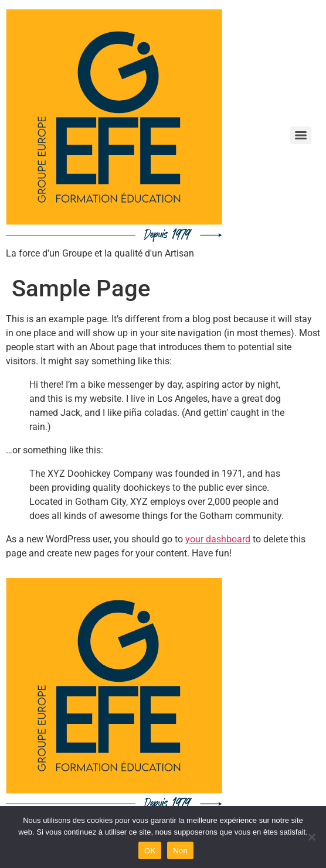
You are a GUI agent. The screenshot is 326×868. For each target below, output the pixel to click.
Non (180, 851)
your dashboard (218, 539)
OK (150, 851)
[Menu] (301, 135)
